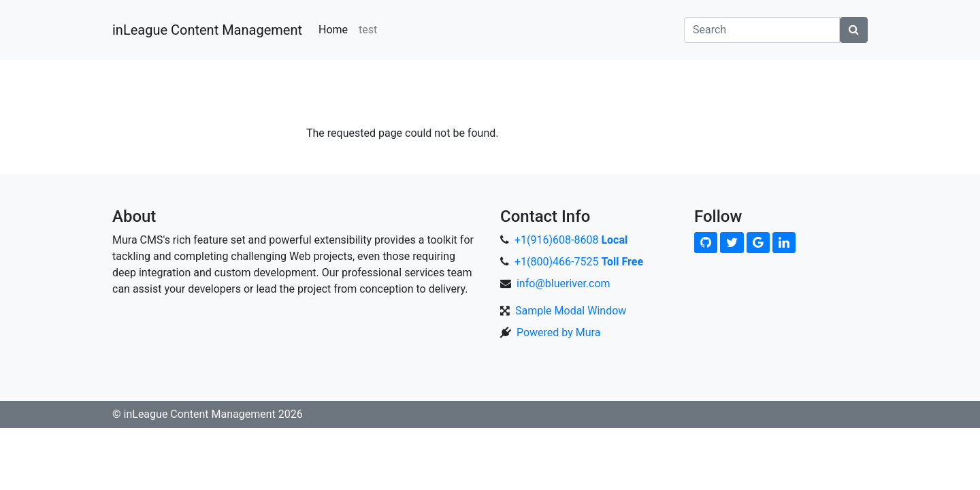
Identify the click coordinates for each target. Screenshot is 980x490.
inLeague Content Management (207, 30)
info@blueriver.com (563, 283)
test (368, 30)
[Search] (762, 30)
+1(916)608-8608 (571, 240)
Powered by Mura (558, 332)
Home (333, 30)
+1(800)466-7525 (579, 262)
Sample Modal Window (571, 311)
